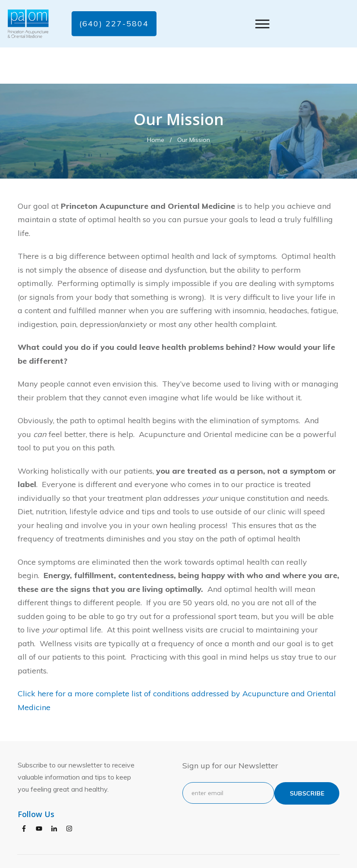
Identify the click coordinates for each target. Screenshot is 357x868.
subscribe (307, 757)
